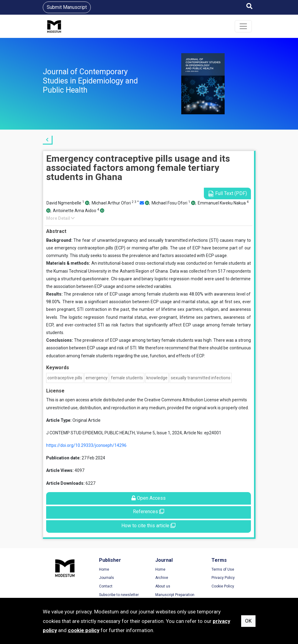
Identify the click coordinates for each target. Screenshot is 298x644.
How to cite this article (148, 526)
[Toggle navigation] (243, 26)
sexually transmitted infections (201, 378)
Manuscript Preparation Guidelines (175, 597)
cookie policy (84, 630)
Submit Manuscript (67, 7)
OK (248, 621)
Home (104, 569)
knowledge (157, 378)
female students (127, 378)
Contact (106, 586)
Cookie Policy (223, 586)
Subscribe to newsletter (119, 595)
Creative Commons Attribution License (182, 400)
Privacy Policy (223, 578)
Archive (162, 578)
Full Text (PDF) (227, 194)
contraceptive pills (65, 378)
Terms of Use (223, 569)
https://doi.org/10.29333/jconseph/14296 (86, 445)
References (149, 512)
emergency (97, 378)
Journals (107, 578)
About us (163, 586)
